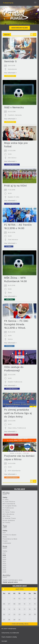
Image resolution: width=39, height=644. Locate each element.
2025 (4, 570)
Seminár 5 (10, 61)
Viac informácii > (10, 73)
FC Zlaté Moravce (12, 165)
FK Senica (9, 346)
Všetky (5, 497)
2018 (4, 555)
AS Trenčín (6, 522)
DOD (4, 533)
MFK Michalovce (8, 514)
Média (5, 537)
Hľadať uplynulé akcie (10, 582)
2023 (4, 566)
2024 (4, 568)
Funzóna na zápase (9, 535)
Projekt (5, 541)
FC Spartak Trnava (9, 518)
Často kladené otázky (9, 637)
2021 (4, 561)
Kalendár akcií (20, 586)
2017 (4, 553)
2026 (4, 572)
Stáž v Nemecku (14, 107)
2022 (4, 564)
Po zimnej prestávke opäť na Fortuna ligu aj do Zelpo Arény (18, 413)
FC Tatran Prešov (9, 512)
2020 (4, 559)
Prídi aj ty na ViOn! (15, 186)
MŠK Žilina (10, 299)
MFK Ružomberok (12, 477)
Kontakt (4, 641)
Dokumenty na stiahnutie (10, 633)
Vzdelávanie (7, 543)
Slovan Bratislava (9, 520)
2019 (4, 557)
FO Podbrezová (11, 435)
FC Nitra (9, 246)
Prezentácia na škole (10, 539)
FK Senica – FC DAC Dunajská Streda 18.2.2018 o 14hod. (16, 324)
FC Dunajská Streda (9, 506)
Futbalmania (8, 3)
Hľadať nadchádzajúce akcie (12, 580)
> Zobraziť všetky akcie (19, 624)
